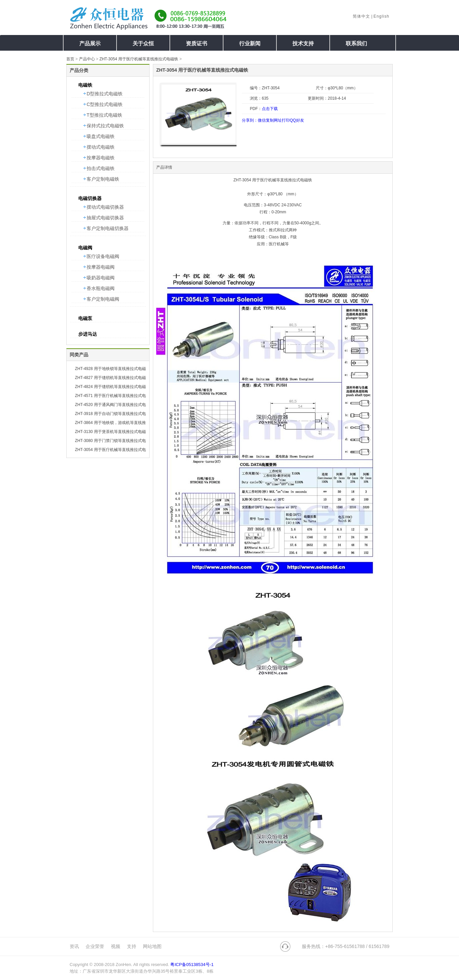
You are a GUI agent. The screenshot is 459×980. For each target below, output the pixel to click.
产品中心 (87, 59)
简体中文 (362, 16)
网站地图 (152, 946)
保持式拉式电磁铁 (105, 126)
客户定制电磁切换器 (108, 228)
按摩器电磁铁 (101, 158)
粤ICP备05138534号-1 (192, 964)
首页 (70, 59)
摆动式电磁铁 (101, 147)
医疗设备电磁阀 (103, 256)
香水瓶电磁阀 (101, 288)
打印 (286, 120)
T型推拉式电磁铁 (104, 115)
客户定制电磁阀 (103, 299)
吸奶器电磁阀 (101, 278)
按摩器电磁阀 (101, 267)
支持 (132, 946)
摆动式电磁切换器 (105, 207)
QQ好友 (297, 120)
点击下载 (270, 109)
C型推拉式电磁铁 (105, 104)
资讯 (74, 946)
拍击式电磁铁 (101, 168)
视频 (116, 946)
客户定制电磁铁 (103, 179)
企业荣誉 (95, 946)
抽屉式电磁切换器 (105, 218)
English (381, 16)
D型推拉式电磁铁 (105, 94)
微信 (262, 120)
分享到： (250, 120)
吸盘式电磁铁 (101, 136)
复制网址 (274, 120)
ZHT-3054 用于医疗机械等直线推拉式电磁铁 (139, 59)
